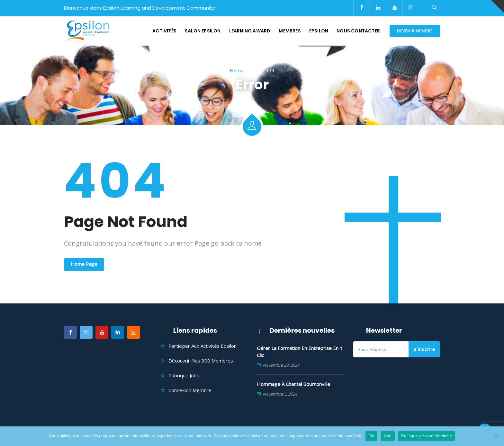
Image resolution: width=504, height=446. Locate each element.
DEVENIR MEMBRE (415, 31)
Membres (290, 31)
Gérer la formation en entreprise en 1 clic (300, 352)
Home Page (84, 264)
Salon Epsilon (203, 31)
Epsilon (319, 31)
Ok (371, 436)
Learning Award (250, 31)
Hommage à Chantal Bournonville (293, 384)
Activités (164, 31)
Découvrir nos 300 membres (201, 361)
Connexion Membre (190, 390)
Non (388, 436)
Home (237, 70)
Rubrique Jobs (184, 375)
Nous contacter (358, 31)
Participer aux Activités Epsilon (203, 346)
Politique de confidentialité (427, 436)
